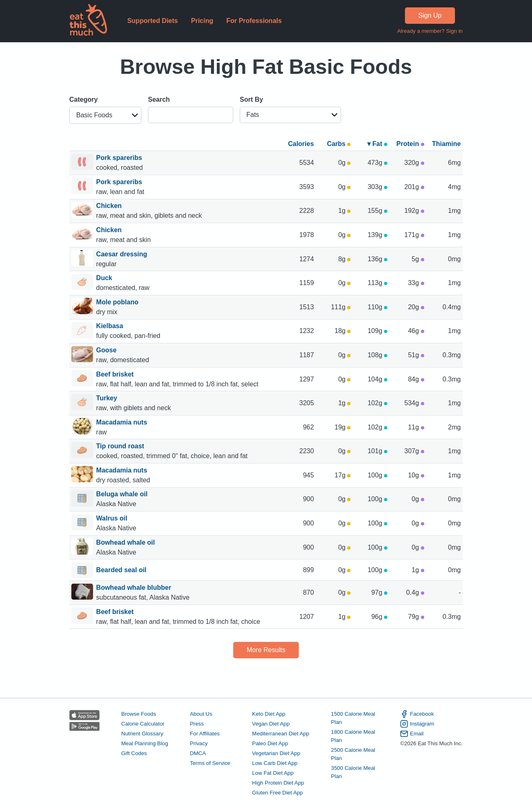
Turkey (108, 398)
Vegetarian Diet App (276, 753)
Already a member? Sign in (430, 31)
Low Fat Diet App (273, 773)
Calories (301, 144)
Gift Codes (134, 753)
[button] (105, 115)
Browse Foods (139, 714)
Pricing (202, 21)
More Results (266, 650)
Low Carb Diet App (275, 763)
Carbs (339, 144)
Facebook (417, 714)
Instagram (417, 724)
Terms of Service (210, 763)
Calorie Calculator (143, 724)
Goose (107, 350)
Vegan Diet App (271, 724)
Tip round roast (121, 446)
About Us (201, 714)
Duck (105, 278)
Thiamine (446, 144)
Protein (410, 144)
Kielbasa (111, 326)
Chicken (110, 206)
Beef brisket (116, 374)
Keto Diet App (269, 714)
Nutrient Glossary (142, 734)
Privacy (199, 743)
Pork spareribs (120, 158)
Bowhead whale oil (127, 542)
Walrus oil (113, 518)
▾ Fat (377, 144)
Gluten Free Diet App (277, 793)
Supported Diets (152, 21)
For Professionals (254, 21)
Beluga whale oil (123, 494)
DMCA (198, 753)
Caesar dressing (123, 254)
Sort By (251, 99)
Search (159, 99)
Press (197, 724)
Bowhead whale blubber (135, 588)
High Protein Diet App (278, 783)
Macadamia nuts (123, 422)
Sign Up (430, 15)
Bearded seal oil (122, 571)
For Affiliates (205, 734)
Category (83, 99)
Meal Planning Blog (145, 743)
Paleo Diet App (270, 743)
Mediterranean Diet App (281, 734)
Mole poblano (118, 302)
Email (412, 734)
